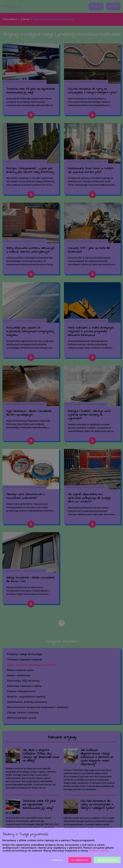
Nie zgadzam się (80, 860)
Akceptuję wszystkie (107, 860)
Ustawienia (57, 860)
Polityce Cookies (98, 850)
